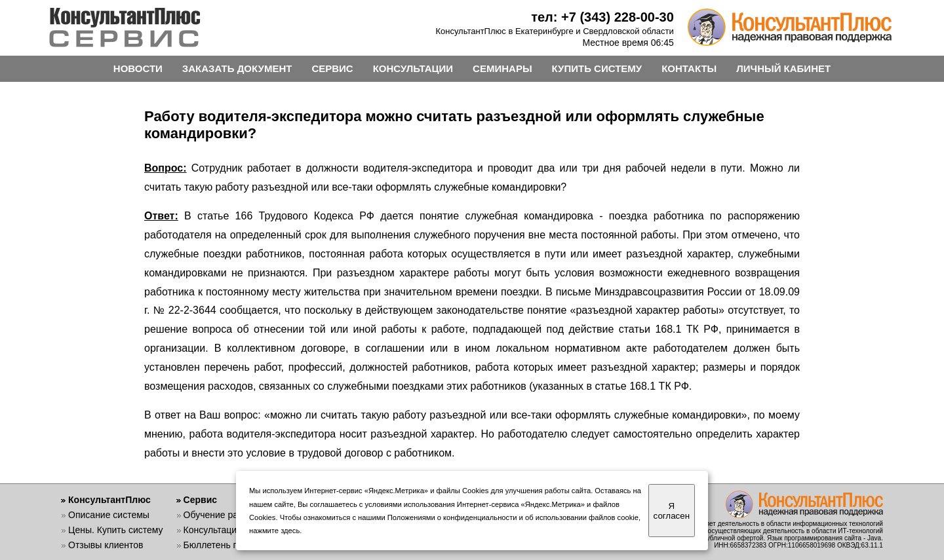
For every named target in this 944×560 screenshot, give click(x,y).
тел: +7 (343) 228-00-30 (602, 17)
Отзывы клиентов (106, 545)
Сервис (200, 500)
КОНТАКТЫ (689, 68)
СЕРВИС (332, 68)
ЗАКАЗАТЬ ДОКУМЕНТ (237, 68)
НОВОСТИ (138, 68)
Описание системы (109, 515)
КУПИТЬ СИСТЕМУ (597, 68)
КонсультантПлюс (109, 500)
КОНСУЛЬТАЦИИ (413, 68)
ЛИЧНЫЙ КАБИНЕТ (783, 68)
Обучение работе (221, 515)
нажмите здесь (274, 531)
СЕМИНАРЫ (502, 68)
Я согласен (672, 511)
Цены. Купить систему (116, 530)
